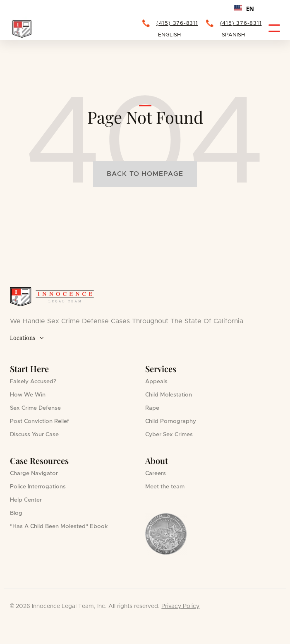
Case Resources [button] (39, 460)
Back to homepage (145, 174)
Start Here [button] (29, 369)
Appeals (156, 382)
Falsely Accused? (33, 382)
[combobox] (244, 8)
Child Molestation (169, 395)
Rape (152, 408)
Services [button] (161, 369)
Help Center (26, 500)
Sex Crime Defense (35, 408)
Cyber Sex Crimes (169, 435)
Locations (27, 338)
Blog (16, 513)
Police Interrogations (38, 487)
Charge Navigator (34, 473)
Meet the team (165, 487)
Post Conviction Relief (40, 421)
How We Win (28, 395)
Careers (156, 473)
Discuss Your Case (34, 435)
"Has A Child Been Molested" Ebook (59, 526)
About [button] (157, 460)
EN (244, 8)
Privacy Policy (180, 606)
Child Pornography (171, 421)
